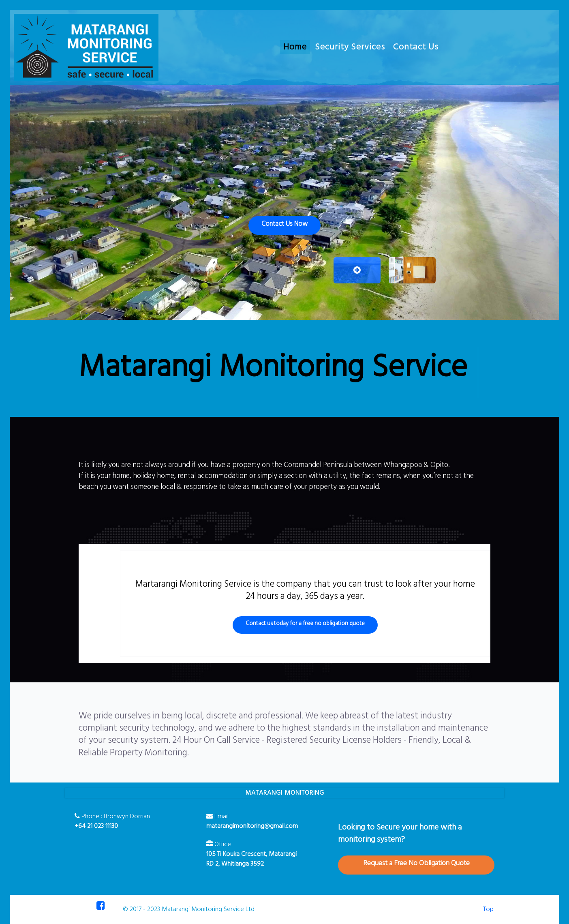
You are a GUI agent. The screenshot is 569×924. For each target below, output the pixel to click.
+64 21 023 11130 (96, 826)
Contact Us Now (284, 224)
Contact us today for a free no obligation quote (305, 624)
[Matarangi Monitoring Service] (86, 47)
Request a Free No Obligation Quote (416, 863)
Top (488, 909)
